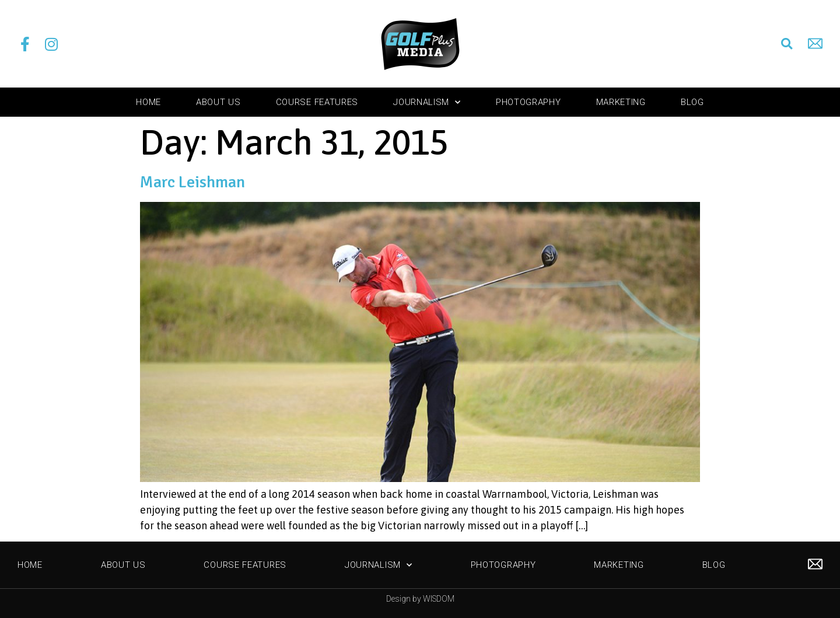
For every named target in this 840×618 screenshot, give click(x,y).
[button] (787, 44)
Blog (692, 102)
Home (148, 102)
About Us (218, 102)
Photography (528, 102)
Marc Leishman (192, 182)
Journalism (427, 102)
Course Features (317, 102)
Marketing (621, 102)
